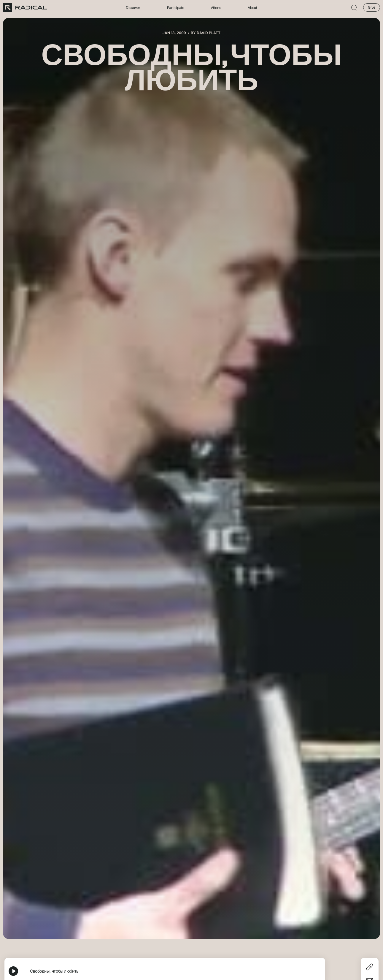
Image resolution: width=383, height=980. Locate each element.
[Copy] (370, 967)
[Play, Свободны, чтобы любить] (13, 971)
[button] (354, 8)
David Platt (209, 33)
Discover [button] (133, 8)
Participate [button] (176, 8)
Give (372, 7)
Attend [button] (216, 8)
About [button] (252, 8)
